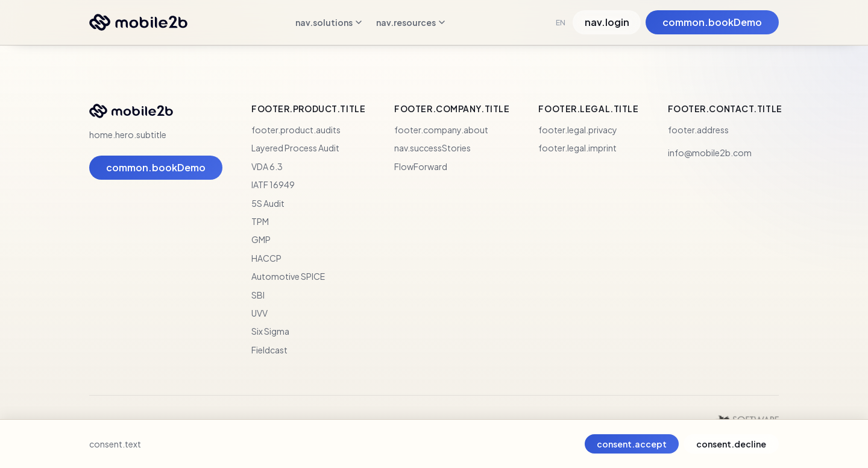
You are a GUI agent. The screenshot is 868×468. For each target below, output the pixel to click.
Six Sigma (270, 331)
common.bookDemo (712, 22)
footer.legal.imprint (577, 148)
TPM (260, 221)
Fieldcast (269, 350)
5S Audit (268, 203)
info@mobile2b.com (710, 153)
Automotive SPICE (288, 276)
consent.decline (731, 444)
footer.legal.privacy (578, 130)
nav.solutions (329, 22)
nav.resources (410, 22)
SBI (258, 295)
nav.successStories (432, 148)
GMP (261, 239)
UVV (259, 313)
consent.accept (632, 444)
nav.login (607, 22)
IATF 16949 (273, 185)
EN (561, 23)
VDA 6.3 (267, 166)
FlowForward (421, 166)
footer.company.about (441, 130)
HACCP (266, 258)
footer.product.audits (296, 130)
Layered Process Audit (295, 148)
